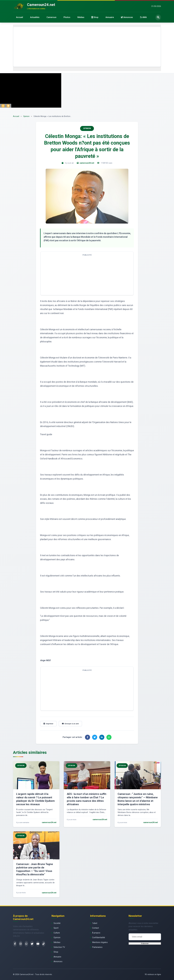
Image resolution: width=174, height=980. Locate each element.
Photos (67, 17)
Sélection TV (59, 947)
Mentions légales (100, 942)
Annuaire (110, 17)
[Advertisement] (87, 47)
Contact (95, 928)
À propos (96, 933)
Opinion (26, 116)
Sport (56, 928)
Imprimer (48, 724)
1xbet (95, 923)
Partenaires (97, 947)
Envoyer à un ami (70, 724)
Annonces (127, 17)
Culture (57, 933)
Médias (81, 17)
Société (57, 923)
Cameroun (51, 17)
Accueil (20, 17)
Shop (95, 17)
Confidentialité (99, 937)
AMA (143, 17)
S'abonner (145, 943)
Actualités (35, 17)
